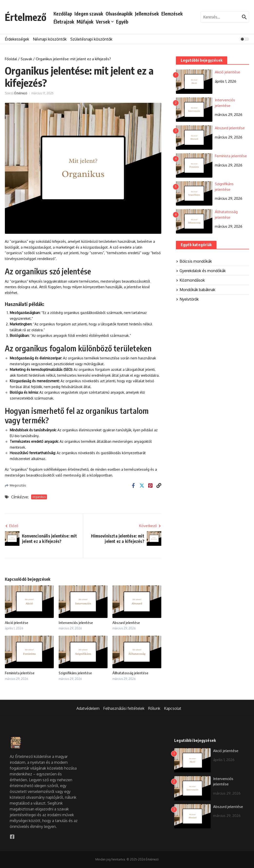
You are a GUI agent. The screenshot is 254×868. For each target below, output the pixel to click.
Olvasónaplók (119, 14)
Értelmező (26, 17)
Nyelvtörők (187, 299)
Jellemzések (147, 14)
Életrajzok (64, 22)
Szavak (26, 59)
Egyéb (122, 22)
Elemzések (172, 14)
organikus (39, 497)
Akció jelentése (17, 623)
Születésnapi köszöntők (91, 39)
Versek (105, 22)
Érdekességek (17, 39)
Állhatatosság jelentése (130, 673)
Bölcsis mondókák (194, 261)
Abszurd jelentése (126, 623)
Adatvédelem (88, 708)
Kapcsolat (173, 708)
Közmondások (190, 280)
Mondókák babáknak (196, 290)
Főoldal (11, 59)
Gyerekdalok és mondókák (201, 271)
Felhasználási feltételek (124, 708)
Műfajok (85, 22)
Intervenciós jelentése (76, 623)
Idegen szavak (89, 14)
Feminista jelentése (20, 673)
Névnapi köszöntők (50, 39)
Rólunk (154, 708)
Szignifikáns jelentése (75, 673)
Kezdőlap (63, 14)
